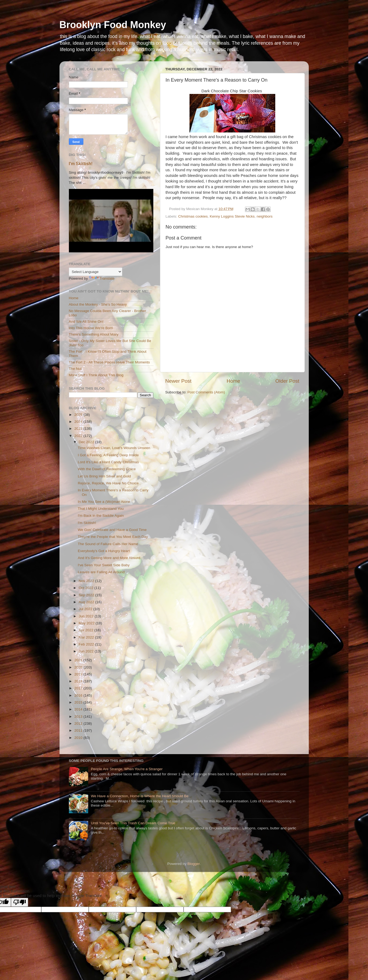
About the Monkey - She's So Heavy (98, 304)
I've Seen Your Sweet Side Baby (104, 565)
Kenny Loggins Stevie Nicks (232, 216)
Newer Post (179, 381)
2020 (79, 667)
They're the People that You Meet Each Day (113, 537)
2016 (79, 695)
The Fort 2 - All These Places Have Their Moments (109, 362)
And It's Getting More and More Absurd (109, 558)
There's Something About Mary (94, 334)
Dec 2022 (87, 442)
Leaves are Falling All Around (101, 572)
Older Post (287, 381)
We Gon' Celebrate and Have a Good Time (112, 530)
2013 (79, 717)
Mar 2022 (87, 637)
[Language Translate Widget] (96, 272)
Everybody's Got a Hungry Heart (104, 551)
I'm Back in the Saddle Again (101, 516)
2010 (79, 738)
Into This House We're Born (91, 328)
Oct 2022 (87, 588)
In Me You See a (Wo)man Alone (104, 502)
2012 (79, 723)
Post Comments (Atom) (206, 392)
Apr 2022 (87, 630)
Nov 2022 (87, 581)
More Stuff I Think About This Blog (96, 375)
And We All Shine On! (86, 322)
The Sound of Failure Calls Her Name (108, 544)
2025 (79, 415)
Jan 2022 (87, 651)
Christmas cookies (193, 216)
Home (233, 381)
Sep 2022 (87, 595)
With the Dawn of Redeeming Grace (107, 469)
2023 (79, 429)
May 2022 (87, 623)
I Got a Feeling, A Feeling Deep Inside (108, 455)
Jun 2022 (87, 616)
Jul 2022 (86, 609)
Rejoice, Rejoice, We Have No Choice (108, 483)
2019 (79, 674)
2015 (79, 702)
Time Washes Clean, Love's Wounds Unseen (114, 448)
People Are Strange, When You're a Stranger (127, 769)
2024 (79, 422)
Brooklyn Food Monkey (113, 25)
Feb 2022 (87, 644)
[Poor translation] (20, 902)
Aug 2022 (87, 602)
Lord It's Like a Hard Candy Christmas (108, 462)
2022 (79, 436)
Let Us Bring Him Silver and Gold (104, 476)
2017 (79, 688)
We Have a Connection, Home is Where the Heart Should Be (140, 796)
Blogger (194, 864)
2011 (79, 730)
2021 (79, 660)
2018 (79, 681)
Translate (102, 278)
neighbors (264, 216)
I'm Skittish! (81, 164)
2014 (79, 709)
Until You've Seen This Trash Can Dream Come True (133, 823)
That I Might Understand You (101, 509)
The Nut (75, 369)
